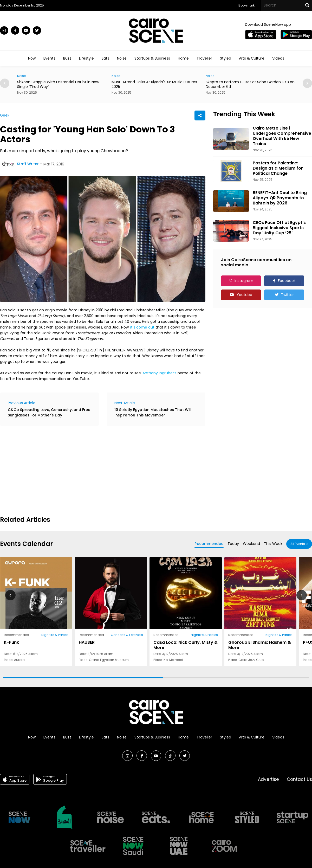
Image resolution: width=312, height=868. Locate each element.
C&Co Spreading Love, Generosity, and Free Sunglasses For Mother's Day (49, 412)
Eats (105, 58)
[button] (307, 83)
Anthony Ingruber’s (160, 373)
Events (49, 58)
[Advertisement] (72, 470)
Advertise (268, 779)
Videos (278, 58)
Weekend (251, 544)
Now (32, 58)
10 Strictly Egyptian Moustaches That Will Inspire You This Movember (153, 412)
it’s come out (142, 327)
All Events (298, 544)
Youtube (244, 295)
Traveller (204, 58)
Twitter (287, 295)
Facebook (287, 281)
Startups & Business (152, 58)
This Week (273, 544)
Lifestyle (86, 58)
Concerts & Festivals (127, 635)
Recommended (209, 544)
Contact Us (299, 779)
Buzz (67, 58)
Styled (226, 58)
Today (233, 544)
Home (183, 58)
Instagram (244, 281)
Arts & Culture (252, 58)
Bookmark (246, 5)
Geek (5, 115)
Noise (122, 58)
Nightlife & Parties (55, 635)
